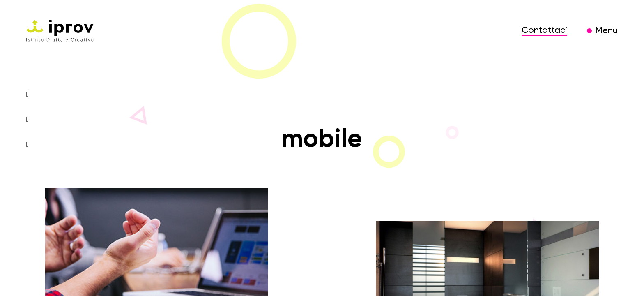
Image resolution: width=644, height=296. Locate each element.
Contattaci (544, 30)
